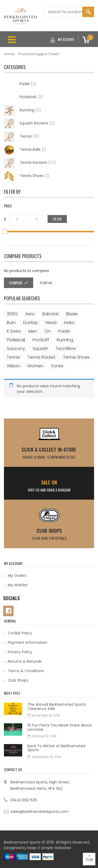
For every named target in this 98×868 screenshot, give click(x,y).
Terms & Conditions (26, 671)
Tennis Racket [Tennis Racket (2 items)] (41, 357)
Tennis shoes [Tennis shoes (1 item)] (76, 357)
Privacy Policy (20, 652)
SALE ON (49, 482)
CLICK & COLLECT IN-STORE (49, 449)
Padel (28, 84)
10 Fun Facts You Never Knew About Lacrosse (60, 727)
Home (9, 54)
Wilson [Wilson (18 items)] (13, 366)
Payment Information (28, 642)
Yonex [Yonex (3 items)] (57, 366)
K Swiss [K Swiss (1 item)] (14, 331)
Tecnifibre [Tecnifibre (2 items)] (66, 349)
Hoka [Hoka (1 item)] (69, 323)
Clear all (46, 283)
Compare (16, 283)
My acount (62, 39)
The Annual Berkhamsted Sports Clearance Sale (57, 706)
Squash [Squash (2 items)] (40, 349)
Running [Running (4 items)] (65, 340)
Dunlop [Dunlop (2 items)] (31, 323)
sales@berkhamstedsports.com (39, 812)
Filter (57, 219)
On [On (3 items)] (48, 331)
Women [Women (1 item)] (35, 366)
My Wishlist (18, 585)
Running (22, 111)
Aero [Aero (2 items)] (30, 314)
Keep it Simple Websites (49, 848)
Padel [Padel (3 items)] (64, 331)
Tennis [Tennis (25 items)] (13, 357)
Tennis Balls (25, 150)
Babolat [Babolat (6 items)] (50, 314)
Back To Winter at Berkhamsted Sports (56, 748)
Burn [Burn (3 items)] (11, 323)
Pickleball (31, 97)
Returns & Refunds (25, 661)
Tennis (22, 137)
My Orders (17, 576)
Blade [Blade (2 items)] (72, 314)
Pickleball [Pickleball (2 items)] (16, 340)
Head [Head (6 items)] (51, 323)
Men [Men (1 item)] (33, 331)
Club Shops (49, 531)
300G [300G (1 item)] (12, 314)
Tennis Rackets (30, 163)
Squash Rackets (30, 124)
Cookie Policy (20, 633)
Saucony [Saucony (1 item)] (16, 349)
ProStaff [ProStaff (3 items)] (41, 340)
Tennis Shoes (27, 176)
